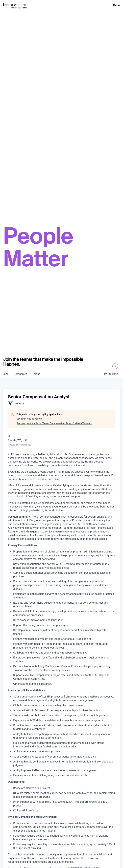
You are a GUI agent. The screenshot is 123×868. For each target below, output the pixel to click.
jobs (6, 374)
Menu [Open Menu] (116, 5)
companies (20, 374)
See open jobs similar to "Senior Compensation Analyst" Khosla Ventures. (54, 423)
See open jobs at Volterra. (30, 419)
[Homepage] (15, 5)
